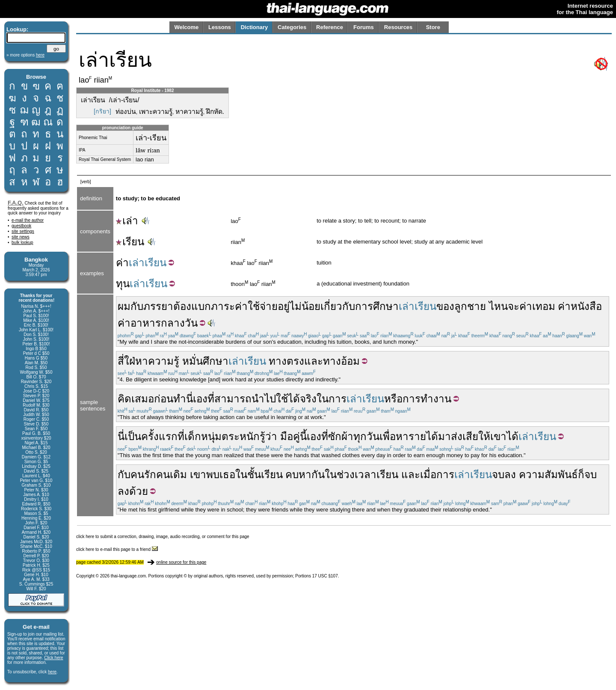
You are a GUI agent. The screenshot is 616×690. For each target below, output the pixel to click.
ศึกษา (216, 361)
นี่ (190, 399)
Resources (398, 27)
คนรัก (143, 474)
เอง (200, 399)
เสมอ (143, 399)
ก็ (581, 474)
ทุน (123, 284)
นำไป (264, 399)
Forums (364, 27)
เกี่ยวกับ (338, 306)
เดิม (178, 474)
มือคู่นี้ (293, 436)
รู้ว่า (268, 436)
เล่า (127, 221)
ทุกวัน (366, 436)
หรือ (393, 399)
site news (21, 237)
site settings (23, 231)
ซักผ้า (341, 436)
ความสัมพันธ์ (548, 474)
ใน (323, 399)
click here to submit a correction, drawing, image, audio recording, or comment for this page (163, 537)
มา (444, 436)
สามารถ (233, 399)
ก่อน (164, 399)
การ (338, 399)
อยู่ (284, 306)
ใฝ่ (130, 361)
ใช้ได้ (288, 399)
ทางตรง (286, 361)
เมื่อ (428, 474)
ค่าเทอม (537, 306)
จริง (308, 399)
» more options (25, 55)
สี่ (121, 361)
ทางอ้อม (341, 361)
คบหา (298, 474)
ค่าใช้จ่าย (256, 306)
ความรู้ (164, 361)
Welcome (186, 27)
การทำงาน (427, 399)
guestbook (21, 226)
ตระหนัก (241, 436)
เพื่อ (388, 436)
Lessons (220, 27)
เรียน (130, 242)
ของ (445, 306)
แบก (201, 306)
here (52, 672)
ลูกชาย (470, 306)
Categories (292, 27)
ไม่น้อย (305, 306)
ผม (124, 306)
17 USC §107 (325, 576)
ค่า (122, 263)
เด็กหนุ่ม (203, 436)
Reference (330, 27)
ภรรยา (158, 306)
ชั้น (254, 474)
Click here (53, 658)
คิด (124, 399)
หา (142, 361)
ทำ (180, 399)
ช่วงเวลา (357, 474)
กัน (318, 474)
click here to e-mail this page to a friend (117, 549)
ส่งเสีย (465, 436)
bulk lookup (22, 242)
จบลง (504, 474)
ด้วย (139, 491)
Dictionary (255, 27)
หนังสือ (586, 306)
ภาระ (223, 306)
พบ (213, 474)
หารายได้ (417, 436)
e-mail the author (28, 220)
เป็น (133, 436)
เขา (498, 436)
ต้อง (182, 306)
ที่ (211, 399)
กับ (137, 306)
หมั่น (192, 361)
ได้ (512, 436)
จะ (514, 306)
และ (314, 361)
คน (163, 474)
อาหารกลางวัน (164, 323)
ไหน (498, 306)
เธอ (227, 474)
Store (433, 27)
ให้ (484, 436)
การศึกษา (377, 306)
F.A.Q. (16, 203)
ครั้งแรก (159, 436)
